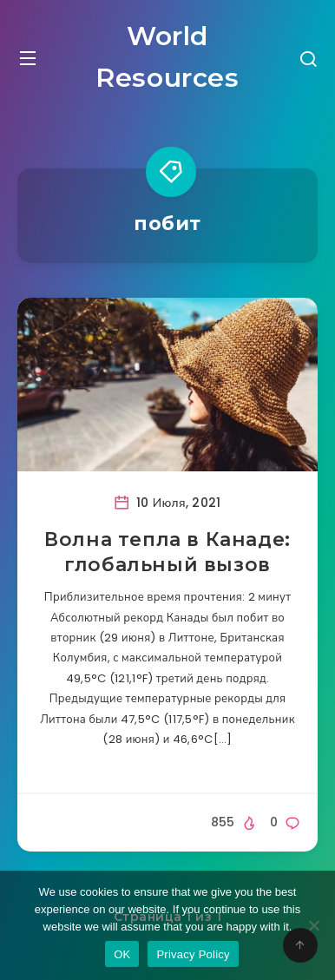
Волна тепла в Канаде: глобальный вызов (167, 552)
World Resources (167, 57)
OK (122, 954)
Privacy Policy (193, 954)
